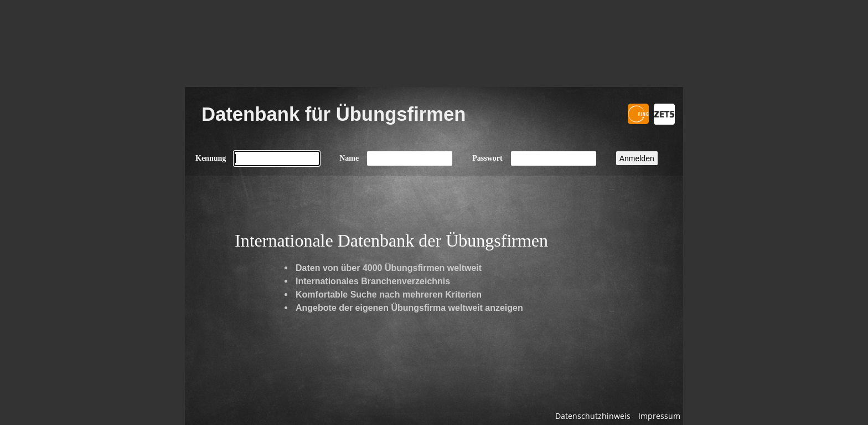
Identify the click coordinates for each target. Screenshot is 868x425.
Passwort (487, 158)
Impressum (659, 416)
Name (349, 158)
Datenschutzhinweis (593, 416)
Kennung (211, 158)
